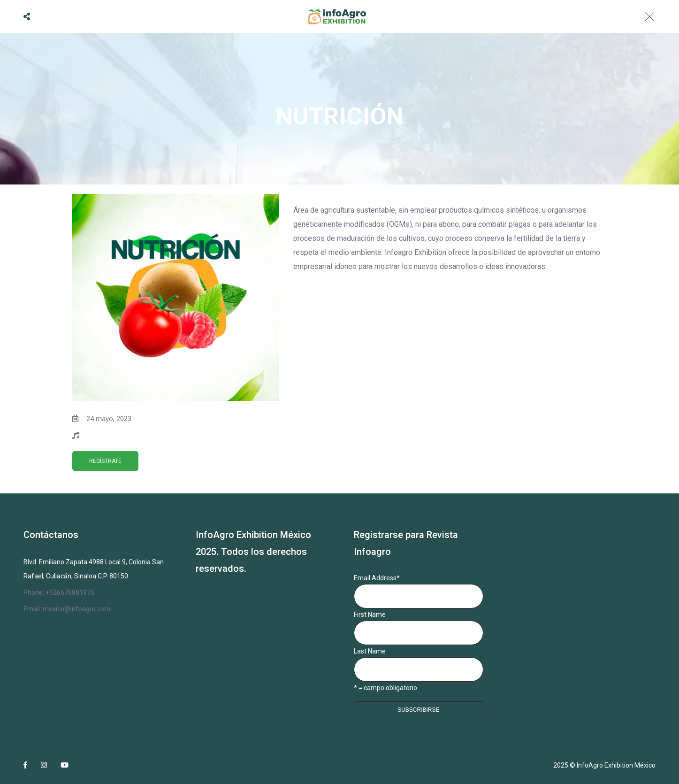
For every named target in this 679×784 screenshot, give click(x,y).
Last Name (370, 651)
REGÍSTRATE (105, 461)
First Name (370, 615)
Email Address (377, 578)
